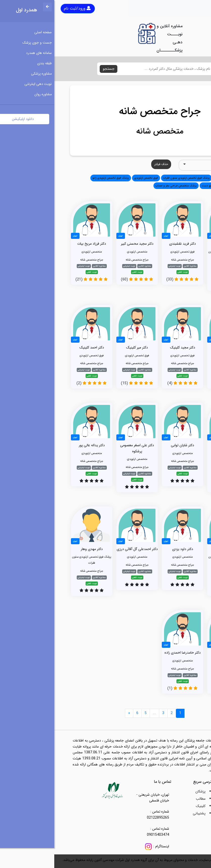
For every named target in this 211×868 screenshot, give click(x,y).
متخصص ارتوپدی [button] (170, 178)
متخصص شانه (106, 132)
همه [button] (188, 178)
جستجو (54, 69)
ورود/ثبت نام (23, 8)
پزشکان (146, 791)
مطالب (146, 799)
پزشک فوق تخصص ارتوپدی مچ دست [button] (169, 186)
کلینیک (146, 806)
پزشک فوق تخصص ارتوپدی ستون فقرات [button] (132, 178)
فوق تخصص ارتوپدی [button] (92, 178)
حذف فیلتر (107, 164)
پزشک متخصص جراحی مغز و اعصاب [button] (122, 186)
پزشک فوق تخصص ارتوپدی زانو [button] (56, 178)
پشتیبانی (145, 813)
